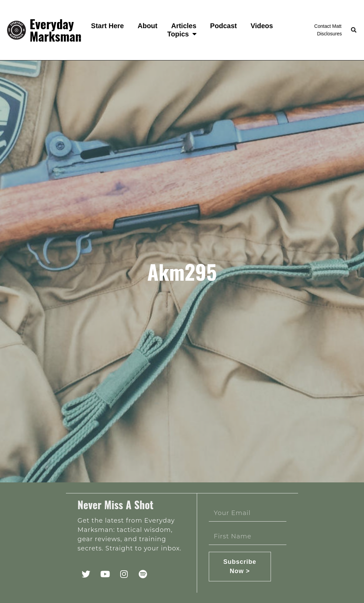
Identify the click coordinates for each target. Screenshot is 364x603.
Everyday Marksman (55, 30)
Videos (262, 26)
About (148, 26)
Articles (184, 26)
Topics (182, 34)
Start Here (107, 26)
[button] (354, 30)
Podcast (224, 26)
